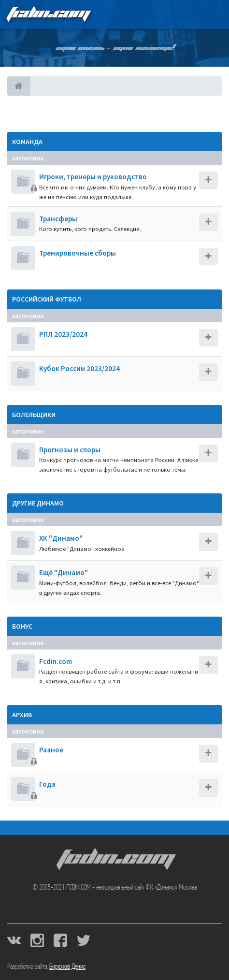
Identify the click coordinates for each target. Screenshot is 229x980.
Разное (51, 750)
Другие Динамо (38, 503)
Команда (27, 142)
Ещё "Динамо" (64, 572)
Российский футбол (47, 299)
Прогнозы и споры (70, 450)
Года (47, 784)
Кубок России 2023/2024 (79, 368)
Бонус (22, 626)
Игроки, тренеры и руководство (93, 177)
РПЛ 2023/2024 (63, 334)
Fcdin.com (56, 661)
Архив (22, 715)
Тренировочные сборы (78, 253)
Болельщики (34, 415)
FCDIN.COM (48, 14)
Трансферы (58, 219)
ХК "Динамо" (61, 538)
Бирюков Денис (67, 967)
